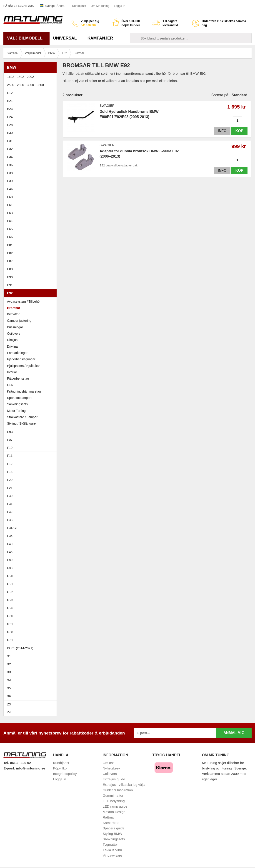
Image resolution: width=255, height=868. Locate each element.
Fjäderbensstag (18, 378)
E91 (31, 285)
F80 (10, 560)
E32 (10, 149)
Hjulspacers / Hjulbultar (23, 366)
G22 (10, 592)
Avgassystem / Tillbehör (24, 302)
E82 (31, 253)
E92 (31, 293)
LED (10, 385)
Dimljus (12, 340)
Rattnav (109, 817)
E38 (31, 173)
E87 (31, 261)
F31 (31, 504)
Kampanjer (100, 38)
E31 (10, 141)
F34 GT (31, 528)
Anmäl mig (234, 733)
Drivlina (12, 346)
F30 (31, 496)
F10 (31, 448)
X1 (31, 656)
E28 (31, 125)
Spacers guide (114, 828)
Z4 (31, 712)
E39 (31, 181)
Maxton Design (114, 812)
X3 (31, 672)
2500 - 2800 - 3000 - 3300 (31, 85)
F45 (10, 552)
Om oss (109, 763)
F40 (10, 544)
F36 (10, 536)
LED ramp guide (115, 806)
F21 (10, 488)
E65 (31, 229)
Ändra (61, 6)
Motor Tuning (16, 411)
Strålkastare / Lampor (22, 417)
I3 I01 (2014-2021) (20, 648)
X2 (9, 664)
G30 (10, 616)
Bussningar (31, 327)
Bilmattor (13, 314)
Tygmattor (110, 845)
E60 (31, 197)
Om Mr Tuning (100, 6)
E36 (31, 165)
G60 (10, 632)
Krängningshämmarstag (24, 391)
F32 (10, 512)
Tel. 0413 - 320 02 (17, 763)
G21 (10, 584)
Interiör (12, 372)
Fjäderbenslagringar (21, 359)
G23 (10, 600)
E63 (31, 213)
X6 (9, 696)
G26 (10, 608)
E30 (31, 133)
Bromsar (14, 308)
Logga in (120, 6)
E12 (31, 93)
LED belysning (114, 801)
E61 (31, 205)
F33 (10, 520)
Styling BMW (112, 834)
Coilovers (14, 334)
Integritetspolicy (65, 774)
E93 (31, 432)
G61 (10, 640)
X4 (31, 680)
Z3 (31, 704)
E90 (31, 277)
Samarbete (111, 823)
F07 (31, 440)
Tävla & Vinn (112, 850)
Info (222, 131)
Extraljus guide (114, 779)
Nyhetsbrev (111, 768)
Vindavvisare (112, 855)
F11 (31, 456)
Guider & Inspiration (118, 790)
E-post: (10, 768)
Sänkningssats (17, 404)
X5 (31, 688)
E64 (31, 221)
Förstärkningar (17, 353)
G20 (10, 576)
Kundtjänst (79, 6)
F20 (31, 480)
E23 (31, 109)
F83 (10, 568)
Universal (67, 38)
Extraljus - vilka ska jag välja (124, 785)
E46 (31, 189)
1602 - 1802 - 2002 (31, 77)
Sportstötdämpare (20, 398)
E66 (31, 237)
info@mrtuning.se (31, 768)
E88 (31, 269)
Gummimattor (113, 795)
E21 (31, 101)
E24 (31, 117)
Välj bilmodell (26, 38)
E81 (31, 245)
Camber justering (19, 321)
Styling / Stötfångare (21, 423)
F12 (31, 464)
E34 (31, 157)
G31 (10, 624)
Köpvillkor (60, 768)
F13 (31, 472)
